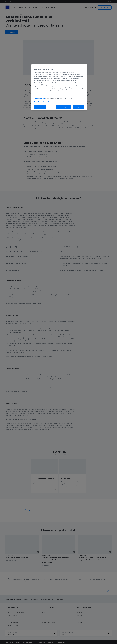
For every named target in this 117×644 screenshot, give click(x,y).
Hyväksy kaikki (78, 107)
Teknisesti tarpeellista (64, 107)
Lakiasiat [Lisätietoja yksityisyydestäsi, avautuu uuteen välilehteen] (46, 102)
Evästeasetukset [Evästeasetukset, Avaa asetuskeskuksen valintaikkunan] (40, 107)
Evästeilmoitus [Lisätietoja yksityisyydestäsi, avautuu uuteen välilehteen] (38, 102)
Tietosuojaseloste (40, 98)
